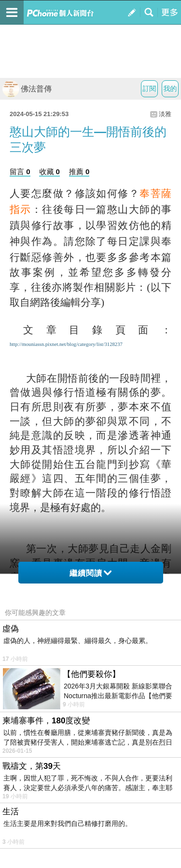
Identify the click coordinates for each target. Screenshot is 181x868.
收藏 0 (49, 172)
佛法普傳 (27, 89)
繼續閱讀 (90, 573)
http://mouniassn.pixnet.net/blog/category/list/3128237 (66, 344)
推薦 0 (79, 172)
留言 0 (20, 172)
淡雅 (165, 114)
